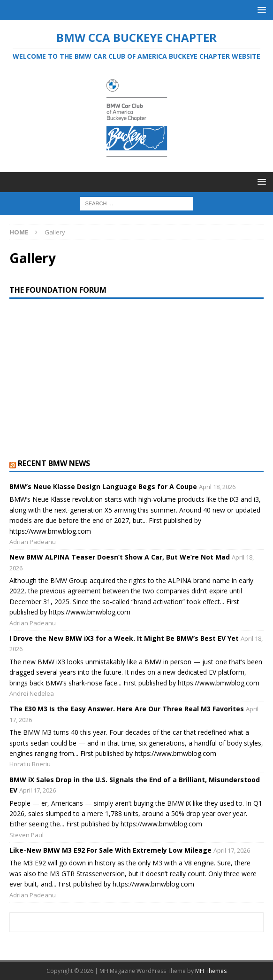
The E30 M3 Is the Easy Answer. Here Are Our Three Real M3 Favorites (127, 709)
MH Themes (211, 971)
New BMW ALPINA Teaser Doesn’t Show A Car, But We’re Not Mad (120, 557)
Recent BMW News (54, 463)
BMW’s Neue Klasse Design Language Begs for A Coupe (103, 486)
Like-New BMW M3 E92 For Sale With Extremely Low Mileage (110, 850)
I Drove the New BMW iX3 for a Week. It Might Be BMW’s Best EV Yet (124, 638)
